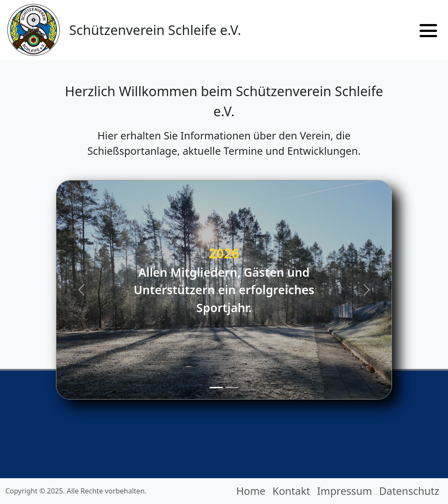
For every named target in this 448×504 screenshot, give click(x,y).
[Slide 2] (232, 388)
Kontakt (291, 491)
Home (251, 491)
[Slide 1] (216, 388)
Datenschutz (409, 491)
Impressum (345, 491)
